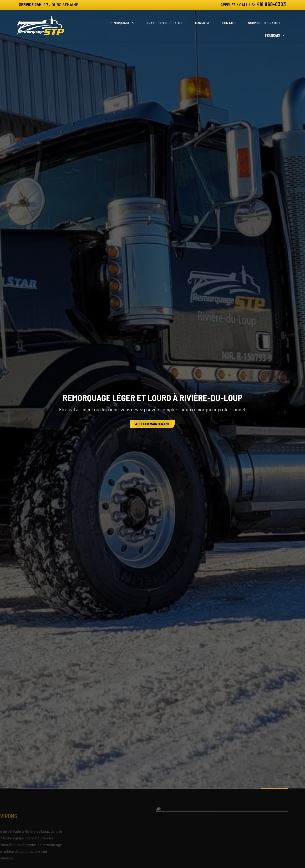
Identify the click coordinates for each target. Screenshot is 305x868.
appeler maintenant (152, 424)
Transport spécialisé (165, 23)
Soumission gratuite (265, 23)
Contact (229, 23)
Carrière (203, 23)
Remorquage (122, 23)
